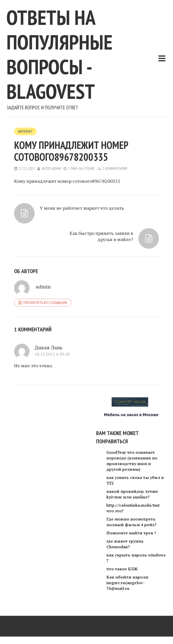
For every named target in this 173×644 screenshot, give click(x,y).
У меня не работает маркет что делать (82, 208)
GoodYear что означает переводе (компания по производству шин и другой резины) (132, 461)
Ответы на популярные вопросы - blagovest (59, 54)
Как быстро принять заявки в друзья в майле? (101, 236)
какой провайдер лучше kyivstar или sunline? (132, 494)
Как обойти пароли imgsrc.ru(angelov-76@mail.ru (127, 583)
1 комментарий (115, 169)
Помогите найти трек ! (131, 533)
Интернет (25, 131)
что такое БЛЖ (122, 569)
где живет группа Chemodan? (125, 544)
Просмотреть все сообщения (45, 303)
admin (56, 169)
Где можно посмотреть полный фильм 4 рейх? (131, 522)
